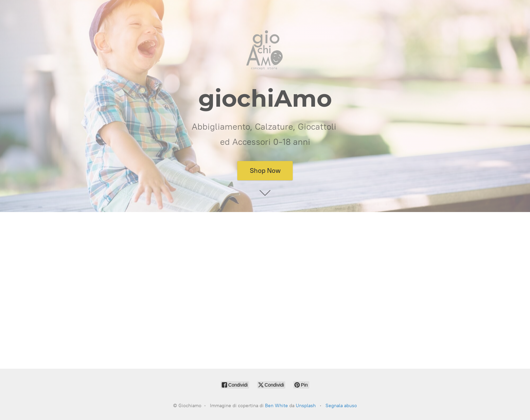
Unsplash (306, 406)
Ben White (276, 406)
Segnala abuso (341, 406)
